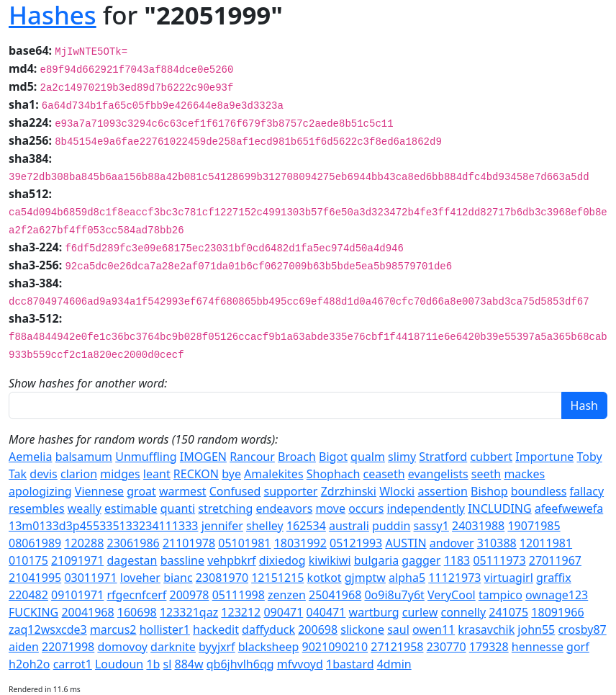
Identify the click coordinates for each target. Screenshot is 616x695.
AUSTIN (406, 543)
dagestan (132, 560)
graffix (554, 578)
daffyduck (268, 629)
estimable (131, 508)
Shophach (334, 474)
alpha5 (407, 578)
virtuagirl (509, 578)
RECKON (196, 474)
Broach (297, 457)
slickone (362, 629)
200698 (318, 629)
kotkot (325, 578)
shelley (265, 526)
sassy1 (431, 526)
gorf (578, 647)
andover (452, 543)
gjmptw (365, 578)
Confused (235, 491)
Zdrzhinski (349, 491)
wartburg (374, 612)
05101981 (244, 543)
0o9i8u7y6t (394, 595)
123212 (241, 612)
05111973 (499, 560)
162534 (306, 526)
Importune (544, 457)
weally (85, 508)
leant (157, 474)
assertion (442, 491)
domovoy (122, 647)
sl (168, 664)
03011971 (90, 578)
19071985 (534, 526)
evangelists (438, 474)
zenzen (287, 595)
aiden (24, 647)
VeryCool (452, 595)
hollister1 (165, 629)
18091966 (557, 612)
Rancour (252, 457)
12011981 (546, 543)
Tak (18, 474)
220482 (28, 595)
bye (231, 474)
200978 (190, 595)
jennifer (222, 526)
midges (120, 474)
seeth (486, 474)
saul (398, 629)
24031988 (478, 526)
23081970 (222, 578)
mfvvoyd (300, 664)
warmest (183, 491)
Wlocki (397, 491)
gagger (421, 560)
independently (426, 508)
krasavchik (486, 629)
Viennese (99, 491)
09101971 (77, 595)
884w (189, 664)
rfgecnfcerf (136, 595)
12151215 (277, 578)
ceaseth (384, 474)
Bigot (333, 457)
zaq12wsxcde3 (48, 629)
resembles (37, 508)
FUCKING (33, 612)
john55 (536, 629)
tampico (500, 595)
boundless (539, 491)
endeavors (284, 508)
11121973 (454, 578)
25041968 (335, 595)
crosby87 (582, 629)
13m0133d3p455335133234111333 (103, 526)
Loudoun (119, 664)
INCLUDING (500, 508)
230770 (447, 647)
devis (43, 474)
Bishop (489, 491)
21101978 (189, 543)
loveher (140, 578)
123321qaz (189, 612)
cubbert (491, 457)
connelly (464, 612)
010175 (28, 560)
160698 (137, 612)
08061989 (35, 543)
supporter (291, 491)
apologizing (40, 491)
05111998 (239, 595)
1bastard (350, 664)
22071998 (68, 647)
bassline (182, 560)
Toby (589, 457)
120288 (84, 543)
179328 (489, 647)
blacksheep (269, 647)
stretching (225, 508)
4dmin (394, 664)
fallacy (587, 491)
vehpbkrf (231, 560)
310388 (497, 543)
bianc (178, 578)
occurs (366, 508)
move (330, 508)
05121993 (356, 543)
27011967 (555, 560)
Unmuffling (146, 457)
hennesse (538, 647)
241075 (508, 612)
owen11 (434, 629)
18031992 (300, 543)
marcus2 (113, 629)
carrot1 (73, 664)
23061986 (133, 543)
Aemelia (30, 457)
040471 (326, 612)
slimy (402, 457)
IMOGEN (203, 457)
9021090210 (335, 647)
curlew (420, 612)
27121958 (397, 647)
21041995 (35, 578)
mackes (524, 474)
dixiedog (282, 560)
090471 (283, 612)
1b (153, 664)
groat (141, 491)
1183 (457, 560)
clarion (79, 474)
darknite (173, 647)
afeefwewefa (569, 508)
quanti (178, 508)
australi (349, 526)
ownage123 (557, 595)
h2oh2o (29, 664)
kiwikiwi (330, 560)
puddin (391, 526)
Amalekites (273, 474)
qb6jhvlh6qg (240, 664)
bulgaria (376, 560)
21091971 (77, 560)
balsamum (84, 457)
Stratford (443, 457)
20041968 (87, 612)
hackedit (216, 629)
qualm (368, 457)
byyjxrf (217, 647)
